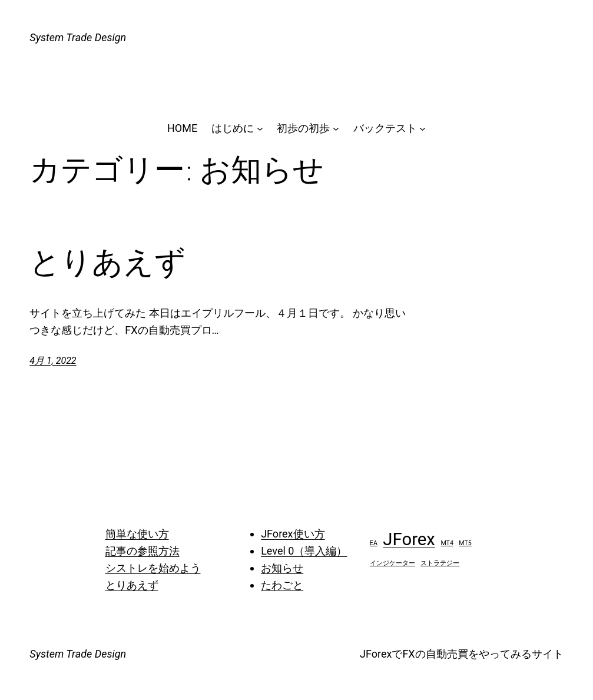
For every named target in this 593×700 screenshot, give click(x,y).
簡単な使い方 (137, 534)
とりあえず (107, 262)
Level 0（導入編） (304, 551)
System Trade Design (78, 37)
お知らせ (282, 568)
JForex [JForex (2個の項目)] (409, 539)
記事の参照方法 (143, 551)
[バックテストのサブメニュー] (423, 129)
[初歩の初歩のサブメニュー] (336, 129)
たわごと (282, 585)
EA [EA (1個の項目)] (374, 543)
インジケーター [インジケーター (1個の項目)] (392, 563)
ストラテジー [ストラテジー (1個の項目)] (440, 563)
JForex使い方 (293, 534)
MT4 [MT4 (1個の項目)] (447, 543)
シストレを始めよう (153, 568)
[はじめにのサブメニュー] (260, 129)
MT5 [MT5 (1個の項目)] (465, 543)
